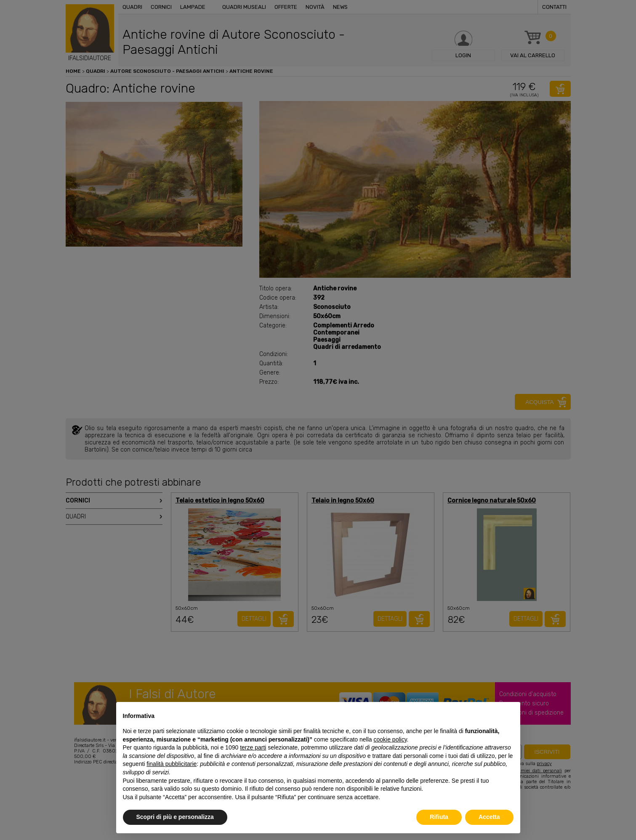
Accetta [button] (489, 817)
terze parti (253, 747)
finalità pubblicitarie (172, 764)
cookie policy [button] (390, 739)
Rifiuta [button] (439, 817)
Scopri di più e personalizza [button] (175, 817)
